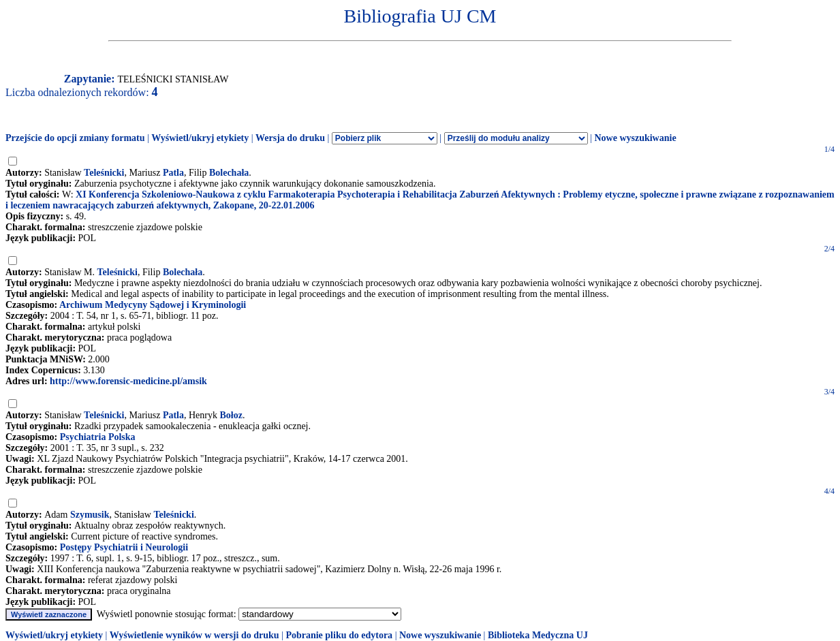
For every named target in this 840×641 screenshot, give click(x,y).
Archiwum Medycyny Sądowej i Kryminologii (153, 305)
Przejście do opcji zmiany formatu (75, 138)
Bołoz (231, 415)
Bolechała (229, 173)
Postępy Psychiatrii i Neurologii (124, 547)
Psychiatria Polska (98, 437)
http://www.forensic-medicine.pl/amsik (128, 381)
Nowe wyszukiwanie (635, 138)
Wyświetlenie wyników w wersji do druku (195, 635)
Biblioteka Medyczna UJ (538, 635)
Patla (173, 173)
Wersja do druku (290, 138)
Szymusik (90, 515)
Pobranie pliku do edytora (339, 635)
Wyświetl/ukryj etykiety (200, 138)
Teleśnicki (104, 173)
